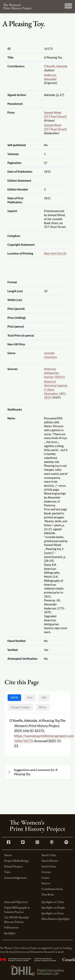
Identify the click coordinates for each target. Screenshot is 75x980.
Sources (46, 883)
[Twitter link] (23, 843)
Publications (11, 927)
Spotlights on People (53, 907)
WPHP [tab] (14, 698)
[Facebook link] (9, 843)
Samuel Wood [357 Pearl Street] (55, 114)
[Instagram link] (37, 843)
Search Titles (49, 855)
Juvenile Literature (50, 355)
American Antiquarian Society (51, 373)
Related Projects (13, 866)
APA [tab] (44, 698)
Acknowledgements (15, 878)
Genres (45, 878)
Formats (46, 872)
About (8, 855)
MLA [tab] (30, 698)
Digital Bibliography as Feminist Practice (17, 910)
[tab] (20, 707)
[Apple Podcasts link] (52, 843)
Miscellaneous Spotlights (56, 919)
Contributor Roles (52, 889)
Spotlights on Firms (53, 913)
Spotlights (10, 933)
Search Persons (50, 861)
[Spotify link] (66, 843)
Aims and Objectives (16, 902)
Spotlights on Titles (53, 902)
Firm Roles (48, 894)
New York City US (55, 253)
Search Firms (49, 866)
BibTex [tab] (43, 707)
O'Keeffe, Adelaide (56, 66)
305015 (60, 377)
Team (7, 872)
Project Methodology (16, 861)
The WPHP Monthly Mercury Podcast (16, 919)
